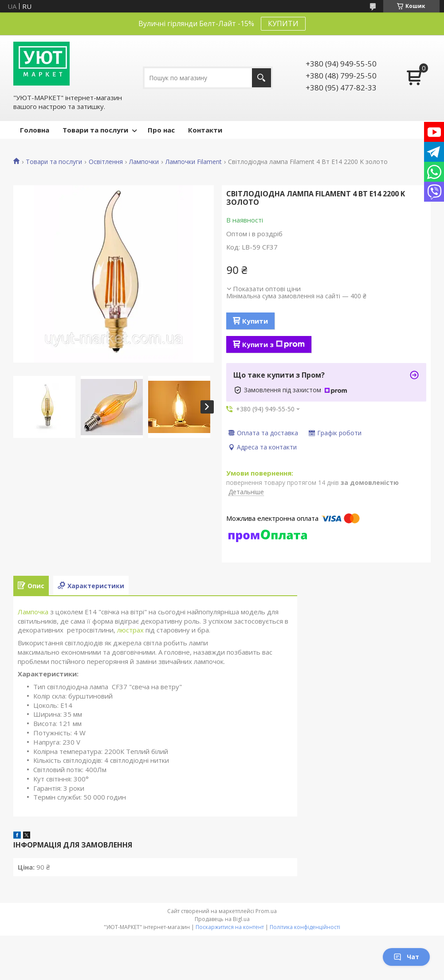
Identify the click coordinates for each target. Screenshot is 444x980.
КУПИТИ (283, 23)
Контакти (205, 130)
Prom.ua (266, 911)
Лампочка (33, 612)
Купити (255, 321)
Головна (35, 130)
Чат (406, 957)
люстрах (130, 630)
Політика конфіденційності (305, 927)
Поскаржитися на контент (230, 927)
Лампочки (144, 162)
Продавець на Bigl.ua (222, 919)
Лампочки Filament (194, 162)
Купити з (273, 344)
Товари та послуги (95, 130)
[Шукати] (261, 78)
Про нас (161, 130)
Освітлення (106, 162)
